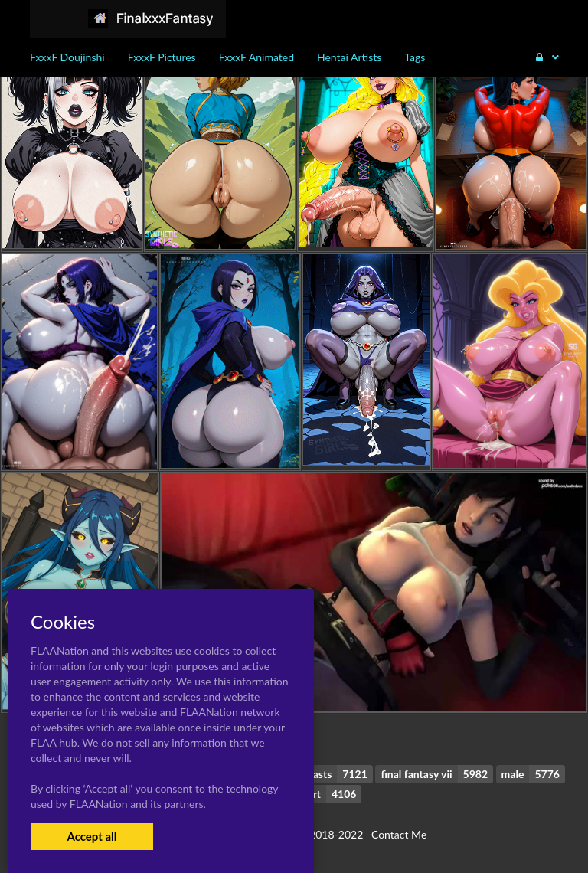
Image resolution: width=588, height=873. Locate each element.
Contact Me (399, 834)
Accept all (91, 836)
